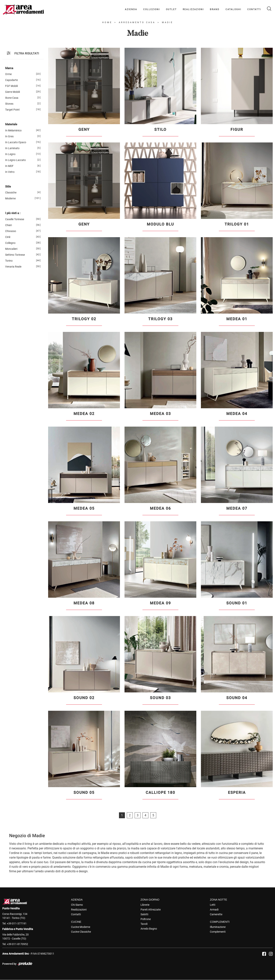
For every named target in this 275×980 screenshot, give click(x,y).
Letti (213, 905)
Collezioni (152, 9)
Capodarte (11, 80)
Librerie (145, 905)
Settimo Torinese (15, 255)
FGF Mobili (11, 86)
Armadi (214, 910)
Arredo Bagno (149, 929)
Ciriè (8, 237)
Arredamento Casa (137, 22)
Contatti (254, 9)
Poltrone (146, 919)
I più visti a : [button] (13, 213)
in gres (9, 136)
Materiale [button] (11, 124)
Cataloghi (233, 9)
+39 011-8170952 (17, 944)
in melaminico (13, 130)
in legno (10, 154)
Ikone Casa (12, 98)
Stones (9, 104)
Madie (167, 22)
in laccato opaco (16, 142)
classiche (11, 192)
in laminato (12, 148)
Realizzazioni (193, 9)
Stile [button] (8, 187)
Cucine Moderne (81, 927)
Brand (215, 9)
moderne (10, 198)
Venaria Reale (13, 267)
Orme (8, 74)
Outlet (171, 9)
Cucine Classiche (81, 932)
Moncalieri (11, 249)
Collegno (10, 243)
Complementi (218, 932)
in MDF (9, 166)
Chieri (8, 225)
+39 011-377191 (17, 923)
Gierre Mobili (13, 92)
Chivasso (11, 231)
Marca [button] (9, 68)
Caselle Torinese (15, 219)
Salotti (144, 914)
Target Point (12, 110)
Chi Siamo (77, 905)
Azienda (131, 9)
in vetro (10, 172)
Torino (9, 261)
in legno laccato (15, 160)
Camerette (216, 914)
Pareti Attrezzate (151, 910)
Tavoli (144, 924)
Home (107, 22)
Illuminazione (218, 927)
